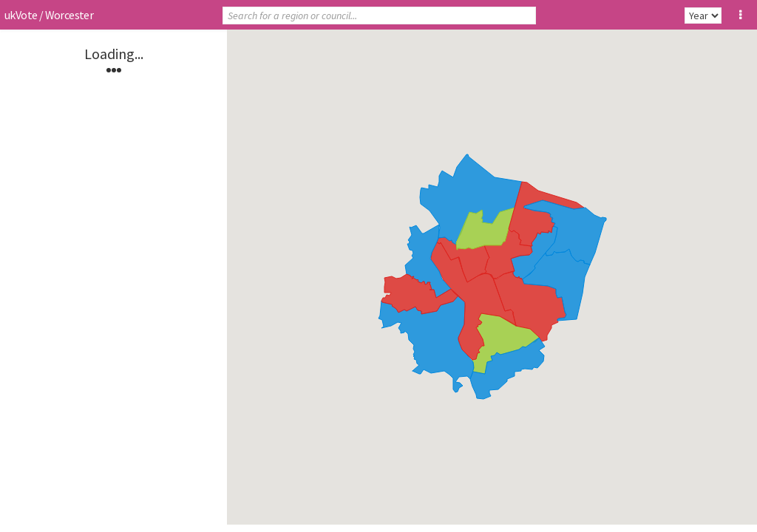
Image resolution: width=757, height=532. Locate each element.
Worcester (69, 15)
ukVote (21, 15)
